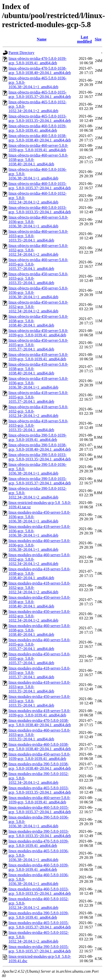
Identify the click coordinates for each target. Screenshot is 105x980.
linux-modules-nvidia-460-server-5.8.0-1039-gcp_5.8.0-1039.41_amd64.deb (39, 800)
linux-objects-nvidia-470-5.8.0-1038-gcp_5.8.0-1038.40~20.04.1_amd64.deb (40, 70)
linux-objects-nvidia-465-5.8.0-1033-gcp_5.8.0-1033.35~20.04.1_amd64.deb (40, 118)
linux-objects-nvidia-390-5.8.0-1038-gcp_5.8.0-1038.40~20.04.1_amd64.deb (40, 447)
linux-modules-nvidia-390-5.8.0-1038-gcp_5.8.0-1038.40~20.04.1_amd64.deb (40, 766)
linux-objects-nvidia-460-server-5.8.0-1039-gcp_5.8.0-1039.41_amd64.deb (38, 148)
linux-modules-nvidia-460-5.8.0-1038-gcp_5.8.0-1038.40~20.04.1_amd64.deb (40, 747)
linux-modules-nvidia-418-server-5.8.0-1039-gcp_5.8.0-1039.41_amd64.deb (39, 713)
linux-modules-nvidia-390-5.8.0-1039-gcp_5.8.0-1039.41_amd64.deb (39, 915)
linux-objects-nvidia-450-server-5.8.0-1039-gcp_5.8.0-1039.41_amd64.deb (38, 333)
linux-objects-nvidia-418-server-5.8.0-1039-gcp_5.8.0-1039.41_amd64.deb (38, 357)
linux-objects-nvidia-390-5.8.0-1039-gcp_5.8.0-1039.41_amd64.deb (38, 437)
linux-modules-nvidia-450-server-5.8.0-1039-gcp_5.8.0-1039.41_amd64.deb (39, 756)
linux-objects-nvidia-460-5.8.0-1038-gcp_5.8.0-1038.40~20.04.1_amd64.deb (40, 138)
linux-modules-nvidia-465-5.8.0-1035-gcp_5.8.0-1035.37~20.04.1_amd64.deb (40, 925)
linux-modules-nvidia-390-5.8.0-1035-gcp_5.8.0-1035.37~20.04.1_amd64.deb (40, 949)
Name (42, 39)
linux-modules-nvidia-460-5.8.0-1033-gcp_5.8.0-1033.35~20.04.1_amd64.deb (40, 891)
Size (98, 39)
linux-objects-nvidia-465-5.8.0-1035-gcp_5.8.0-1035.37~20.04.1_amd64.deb (40, 94)
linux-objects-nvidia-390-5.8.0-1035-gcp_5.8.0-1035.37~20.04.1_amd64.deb (40, 481)
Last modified (84, 39)
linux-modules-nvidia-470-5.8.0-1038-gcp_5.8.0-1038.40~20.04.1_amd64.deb (40, 723)
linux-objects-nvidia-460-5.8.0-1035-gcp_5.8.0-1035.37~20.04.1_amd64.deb (40, 186)
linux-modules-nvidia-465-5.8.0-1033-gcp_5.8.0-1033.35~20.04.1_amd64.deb (40, 790)
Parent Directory (21, 53)
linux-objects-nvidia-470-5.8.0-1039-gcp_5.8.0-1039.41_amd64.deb (38, 61)
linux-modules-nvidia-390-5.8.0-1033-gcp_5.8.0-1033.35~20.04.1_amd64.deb (40, 834)
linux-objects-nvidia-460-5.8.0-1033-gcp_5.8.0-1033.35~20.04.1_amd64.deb (40, 210)
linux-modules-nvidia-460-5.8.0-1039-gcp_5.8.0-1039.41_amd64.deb (39, 867)
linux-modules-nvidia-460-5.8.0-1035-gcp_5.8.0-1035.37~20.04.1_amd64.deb (40, 810)
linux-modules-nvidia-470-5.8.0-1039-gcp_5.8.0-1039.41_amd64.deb (39, 843)
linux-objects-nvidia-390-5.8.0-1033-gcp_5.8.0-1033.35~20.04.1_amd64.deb (40, 457)
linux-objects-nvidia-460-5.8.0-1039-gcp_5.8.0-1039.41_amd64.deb (38, 128)
